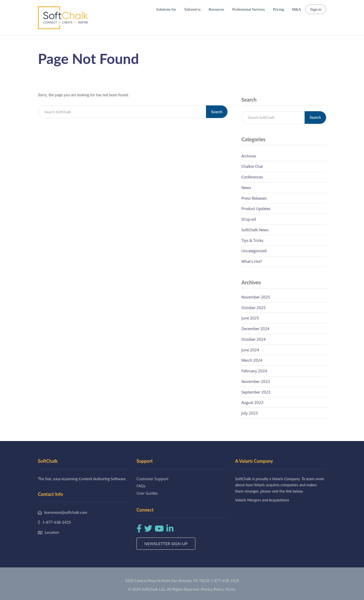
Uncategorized (254, 251)
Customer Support (152, 479)
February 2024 (254, 371)
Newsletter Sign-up (166, 544)
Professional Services (249, 9)
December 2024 (255, 329)
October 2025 (254, 308)
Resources (216, 9)
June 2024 (250, 350)
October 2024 (254, 339)
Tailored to (192, 9)
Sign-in (316, 9)
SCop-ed (249, 219)
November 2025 (256, 297)
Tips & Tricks (252, 240)
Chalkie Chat (252, 166)
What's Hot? (252, 261)
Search (217, 112)
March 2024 (252, 360)
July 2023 (250, 413)
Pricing (278, 9)
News (246, 188)
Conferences (252, 177)
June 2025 (250, 318)
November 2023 (256, 381)
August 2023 (252, 402)
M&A (297, 9)
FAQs (141, 486)
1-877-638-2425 (225, 581)
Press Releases (254, 198)
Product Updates (256, 209)
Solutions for (166, 9)
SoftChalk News (255, 230)
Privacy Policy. (213, 589)
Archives (249, 156)
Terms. (231, 589)
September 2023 (256, 392)
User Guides (147, 493)
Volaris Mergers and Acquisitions (262, 500)
